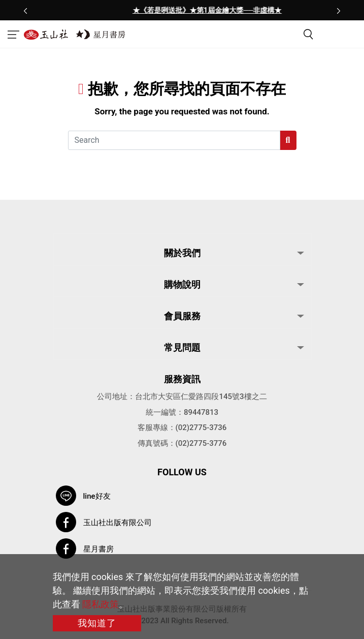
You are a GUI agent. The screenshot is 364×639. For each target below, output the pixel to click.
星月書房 (98, 549)
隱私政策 (101, 604)
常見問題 (182, 347)
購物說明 (182, 284)
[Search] (174, 140)
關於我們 (182, 253)
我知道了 (97, 623)
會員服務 (182, 316)
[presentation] (25, 10)
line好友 (97, 496)
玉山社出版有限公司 (118, 523)
